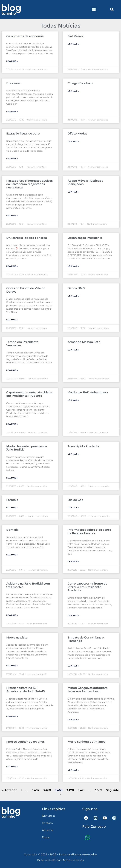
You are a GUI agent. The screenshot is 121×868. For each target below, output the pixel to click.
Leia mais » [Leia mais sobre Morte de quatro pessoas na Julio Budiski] (12, 478)
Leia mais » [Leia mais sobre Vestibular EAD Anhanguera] (73, 400)
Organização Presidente (85, 238)
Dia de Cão (75, 500)
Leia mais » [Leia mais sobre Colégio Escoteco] (73, 91)
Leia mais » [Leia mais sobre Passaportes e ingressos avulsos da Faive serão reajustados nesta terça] (12, 216)
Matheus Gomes (73, 860)
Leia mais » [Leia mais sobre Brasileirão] (12, 111)
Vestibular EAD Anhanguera (88, 392)
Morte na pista (17, 638)
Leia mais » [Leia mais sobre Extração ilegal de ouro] (12, 158)
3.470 (70, 790)
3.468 (47, 790)
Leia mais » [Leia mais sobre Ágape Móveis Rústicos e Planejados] (73, 192)
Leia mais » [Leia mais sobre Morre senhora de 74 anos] (73, 770)
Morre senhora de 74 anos (86, 742)
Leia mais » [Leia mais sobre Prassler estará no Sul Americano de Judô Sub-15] (12, 716)
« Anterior (9, 790)
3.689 (98, 790)
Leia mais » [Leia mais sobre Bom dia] (12, 555)
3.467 (35, 790)
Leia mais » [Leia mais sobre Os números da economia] (12, 61)
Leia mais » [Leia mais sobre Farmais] (12, 508)
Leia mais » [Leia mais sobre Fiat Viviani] (73, 44)
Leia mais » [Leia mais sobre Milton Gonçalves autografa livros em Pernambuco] (73, 720)
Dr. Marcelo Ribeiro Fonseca (27, 238)
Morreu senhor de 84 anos (25, 742)
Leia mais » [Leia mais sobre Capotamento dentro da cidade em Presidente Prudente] (12, 424)
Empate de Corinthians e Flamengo (86, 639)
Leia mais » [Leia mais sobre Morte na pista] (12, 666)
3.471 (81, 790)
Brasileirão (14, 83)
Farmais (12, 500)
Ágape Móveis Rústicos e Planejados (85, 182)
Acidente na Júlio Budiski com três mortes (28, 585)
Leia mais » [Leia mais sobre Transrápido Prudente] (73, 454)
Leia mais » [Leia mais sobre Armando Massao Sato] (73, 350)
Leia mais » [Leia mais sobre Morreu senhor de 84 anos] (12, 767)
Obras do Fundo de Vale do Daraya (26, 290)
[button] (94, 9)
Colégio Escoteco (80, 83)
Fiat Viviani (76, 36)
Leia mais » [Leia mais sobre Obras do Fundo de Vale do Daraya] (12, 320)
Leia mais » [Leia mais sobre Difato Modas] (73, 141)
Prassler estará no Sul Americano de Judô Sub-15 (26, 690)
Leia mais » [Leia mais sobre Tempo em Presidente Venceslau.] (12, 370)
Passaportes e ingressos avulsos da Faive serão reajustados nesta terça (29, 184)
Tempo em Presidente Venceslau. (22, 344)
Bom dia (12, 530)
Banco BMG (76, 288)
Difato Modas (77, 134)
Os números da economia (25, 36)
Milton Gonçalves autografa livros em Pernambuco (88, 690)
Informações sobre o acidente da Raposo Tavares (89, 532)
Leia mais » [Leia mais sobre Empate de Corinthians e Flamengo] (73, 666)
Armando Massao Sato (84, 342)
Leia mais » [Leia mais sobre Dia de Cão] (73, 508)
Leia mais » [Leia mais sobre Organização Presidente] (73, 266)
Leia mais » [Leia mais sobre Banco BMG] (73, 296)
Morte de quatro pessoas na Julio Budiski (27, 448)
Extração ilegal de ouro (23, 134)
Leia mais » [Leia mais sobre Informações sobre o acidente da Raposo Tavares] (73, 561)
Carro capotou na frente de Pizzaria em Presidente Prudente (87, 587)
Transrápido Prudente (83, 446)
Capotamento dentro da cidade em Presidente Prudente (29, 394)
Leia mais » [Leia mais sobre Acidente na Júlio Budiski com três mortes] (12, 615)
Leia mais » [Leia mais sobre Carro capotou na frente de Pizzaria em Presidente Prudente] (73, 615)
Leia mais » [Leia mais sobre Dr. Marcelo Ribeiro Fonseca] (12, 266)
